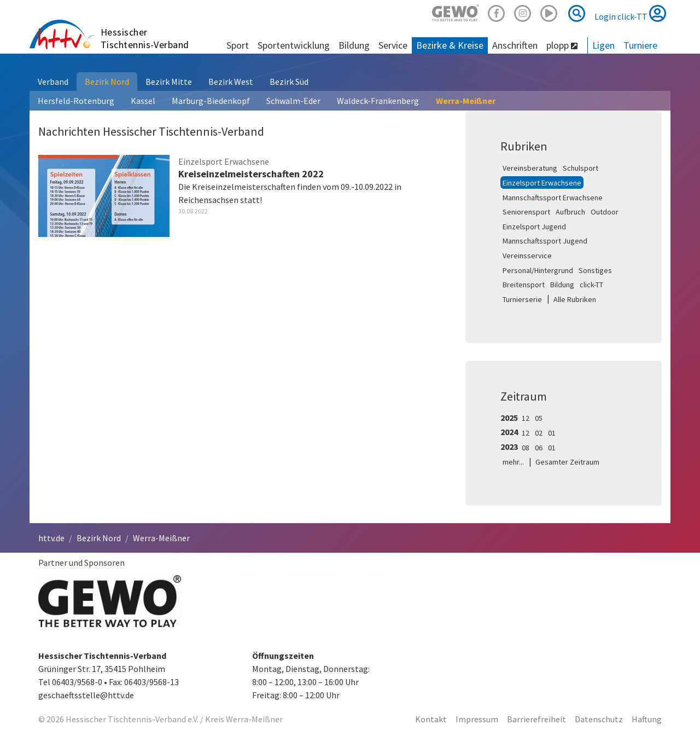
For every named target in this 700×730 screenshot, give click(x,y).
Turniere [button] (640, 45)
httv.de (51, 538)
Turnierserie (522, 299)
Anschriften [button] (515, 45)
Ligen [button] (603, 45)
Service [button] (393, 45)
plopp (562, 45)
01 (552, 433)
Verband (53, 82)
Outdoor (605, 212)
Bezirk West (231, 82)
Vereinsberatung (530, 168)
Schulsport (581, 168)
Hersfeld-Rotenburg (76, 101)
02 (539, 433)
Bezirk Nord (107, 82)
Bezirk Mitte (169, 82)
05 (539, 418)
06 (539, 448)
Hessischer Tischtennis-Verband (145, 38)
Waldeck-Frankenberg (378, 101)
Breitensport (524, 285)
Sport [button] (238, 45)
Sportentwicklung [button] (294, 45)
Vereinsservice (527, 256)
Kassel (143, 101)
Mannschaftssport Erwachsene (553, 198)
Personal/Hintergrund (538, 270)
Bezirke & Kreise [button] (450, 45)
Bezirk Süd (289, 82)
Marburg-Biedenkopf (211, 101)
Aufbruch (570, 212)
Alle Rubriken (575, 299)
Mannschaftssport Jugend (545, 241)
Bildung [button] (354, 45)
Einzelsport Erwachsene (542, 183)
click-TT (591, 285)
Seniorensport (526, 212)
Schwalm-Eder (293, 101)
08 (526, 448)
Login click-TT (630, 13)
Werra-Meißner (466, 101)
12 (526, 418)
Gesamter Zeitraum (567, 462)
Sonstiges (595, 270)
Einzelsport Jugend (534, 227)
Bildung (562, 285)
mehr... (513, 462)
